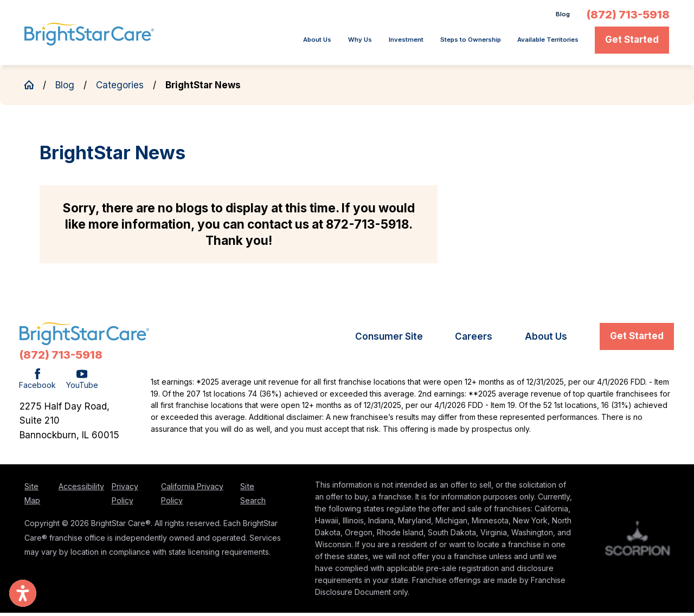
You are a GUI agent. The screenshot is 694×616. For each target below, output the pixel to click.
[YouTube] (82, 383)
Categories (120, 88)
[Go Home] (34, 88)
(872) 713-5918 (628, 16)
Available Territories (532, 43)
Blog (560, 16)
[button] (23, 593)
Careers (474, 340)
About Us (222, 43)
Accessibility (81, 489)
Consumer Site (389, 340)
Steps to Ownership (425, 43)
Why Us (277, 43)
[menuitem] (226, 43)
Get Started (632, 43)
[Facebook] (37, 383)
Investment (337, 43)
